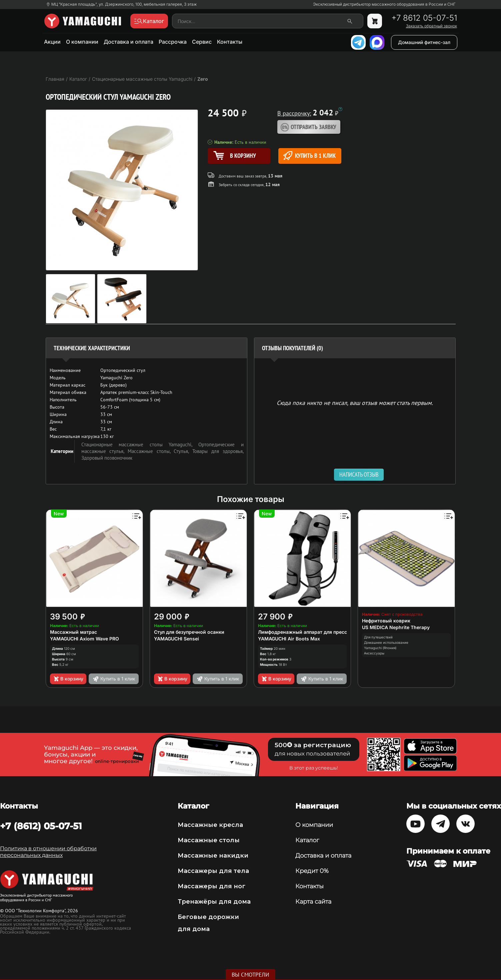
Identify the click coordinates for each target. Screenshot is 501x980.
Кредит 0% (312, 871)
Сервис (202, 42)
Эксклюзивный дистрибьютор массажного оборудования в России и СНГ (384, 4)
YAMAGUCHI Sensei (176, 639)
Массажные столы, (151, 451)
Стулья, (183, 451)
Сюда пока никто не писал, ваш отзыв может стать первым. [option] (355, 402)
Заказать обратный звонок (431, 26)
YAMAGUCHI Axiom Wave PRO (84, 639)
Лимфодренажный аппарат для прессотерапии (314, 632)
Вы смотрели (250, 975)
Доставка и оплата (128, 42)
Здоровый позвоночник (107, 458)
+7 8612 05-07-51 (424, 18)
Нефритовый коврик (386, 621)
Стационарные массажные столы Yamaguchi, (140, 444)
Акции (52, 42)
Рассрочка (173, 42)
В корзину (68, 679)
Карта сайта (313, 902)
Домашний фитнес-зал (424, 42)
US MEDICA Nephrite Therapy (396, 627)
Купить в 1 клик (309, 156)
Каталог (307, 840)
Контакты (230, 42)
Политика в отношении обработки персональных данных (48, 852)
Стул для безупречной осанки (189, 632)
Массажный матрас (73, 632)
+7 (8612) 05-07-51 (41, 826)
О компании (82, 42)
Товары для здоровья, (218, 451)
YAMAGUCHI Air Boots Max (289, 639)
